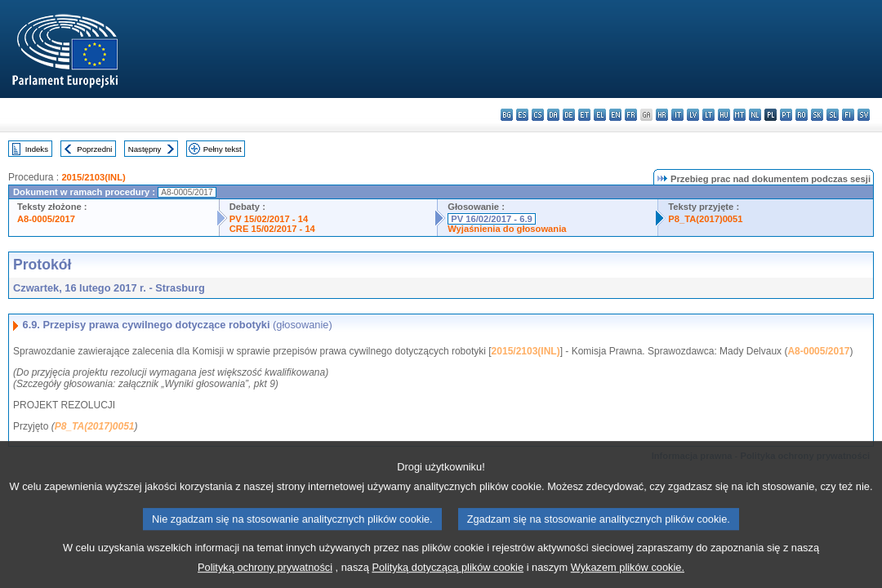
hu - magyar (724, 115)
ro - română (802, 115)
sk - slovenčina (817, 115)
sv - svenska (864, 115)
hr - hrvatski (662, 115)
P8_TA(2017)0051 (705, 219)
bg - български (507, 115)
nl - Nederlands (755, 115)
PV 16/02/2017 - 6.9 (492, 219)
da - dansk (553, 115)
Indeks (37, 149)
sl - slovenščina (833, 115)
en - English (615, 115)
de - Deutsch (569, 115)
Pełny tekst (223, 149)
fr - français (631, 115)
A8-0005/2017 (46, 219)
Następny (145, 149)
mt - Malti (739, 115)
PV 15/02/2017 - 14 (269, 219)
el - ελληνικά (600, 115)
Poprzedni (94, 149)
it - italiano (677, 115)
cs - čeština (538, 115)
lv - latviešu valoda (693, 115)
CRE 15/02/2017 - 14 (272, 229)
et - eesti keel (584, 115)
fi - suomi (848, 115)
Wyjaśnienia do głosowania (507, 229)
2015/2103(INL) (93, 177)
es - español (522, 115)
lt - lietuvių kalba (708, 115)
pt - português (786, 115)
